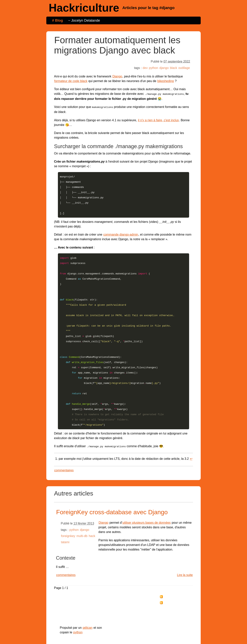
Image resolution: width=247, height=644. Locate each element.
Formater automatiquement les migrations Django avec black (117, 45)
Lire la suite (185, 558)
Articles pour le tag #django (148, 8)
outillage (184, 68)
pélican (88, 611)
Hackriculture (84, 8)
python (154, 68)
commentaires (64, 453)
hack (92, 519)
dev (145, 68)
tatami (65, 525)
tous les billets (172, 580)
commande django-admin (121, 231)
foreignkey (68, 519)
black (174, 68)
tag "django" (171, 586)
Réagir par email (173, 592)
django (164, 68)
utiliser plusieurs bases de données (146, 506)
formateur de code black (71, 81)
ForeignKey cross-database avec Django (112, 495)
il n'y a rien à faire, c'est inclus (158, 119)
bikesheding (165, 81)
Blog (59, 20)
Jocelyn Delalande (86, 20)
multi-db (82, 519)
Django (117, 76)
